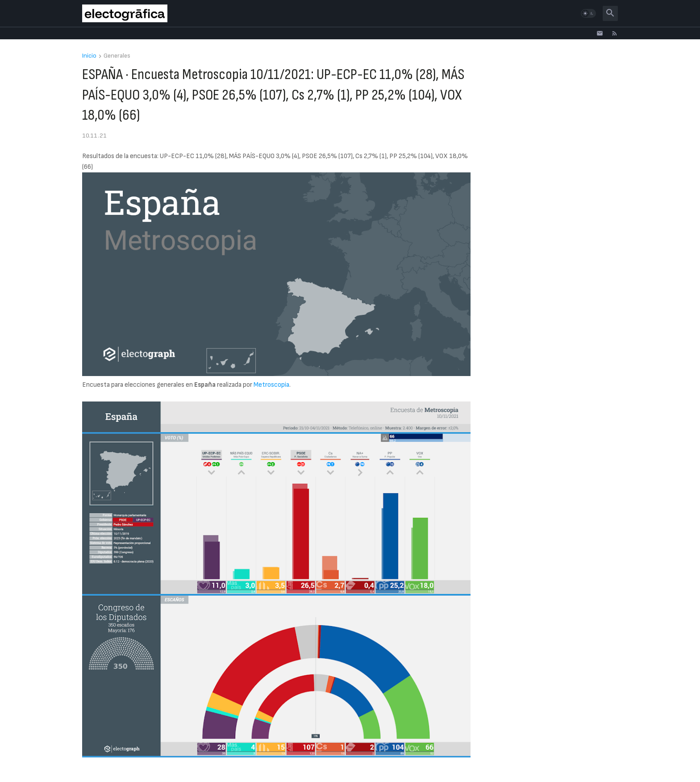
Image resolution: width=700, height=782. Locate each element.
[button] (588, 13)
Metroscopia (271, 385)
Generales (117, 56)
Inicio (89, 56)
